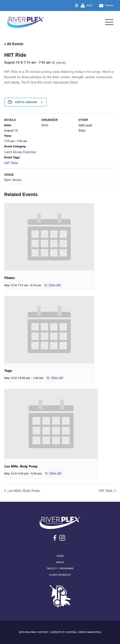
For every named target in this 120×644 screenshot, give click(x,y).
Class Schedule (60, 575)
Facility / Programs (60, 568)
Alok (45, 125)
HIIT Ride (11, 163)
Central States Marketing (84, 632)
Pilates (10, 278)
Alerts (87, 6)
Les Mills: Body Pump (21, 466)
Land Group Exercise (20, 152)
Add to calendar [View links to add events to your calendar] (26, 102)
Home (60, 556)
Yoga (8, 371)
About (60, 562)
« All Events (14, 44)
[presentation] (49, 237)
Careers (106, 6)
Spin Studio (13, 180)
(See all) (61, 63)
